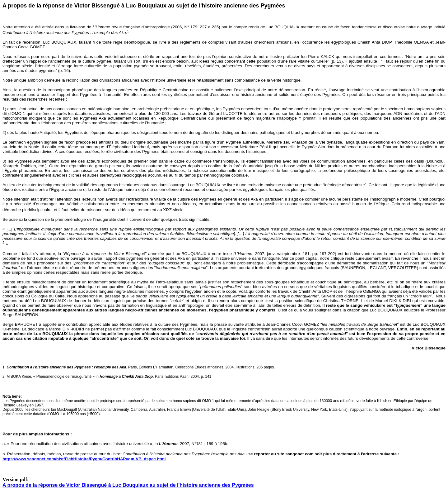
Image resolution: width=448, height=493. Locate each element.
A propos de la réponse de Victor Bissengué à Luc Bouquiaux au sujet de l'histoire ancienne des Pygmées (128, 485)
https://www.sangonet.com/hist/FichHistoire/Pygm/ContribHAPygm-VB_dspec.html (84, 459)
